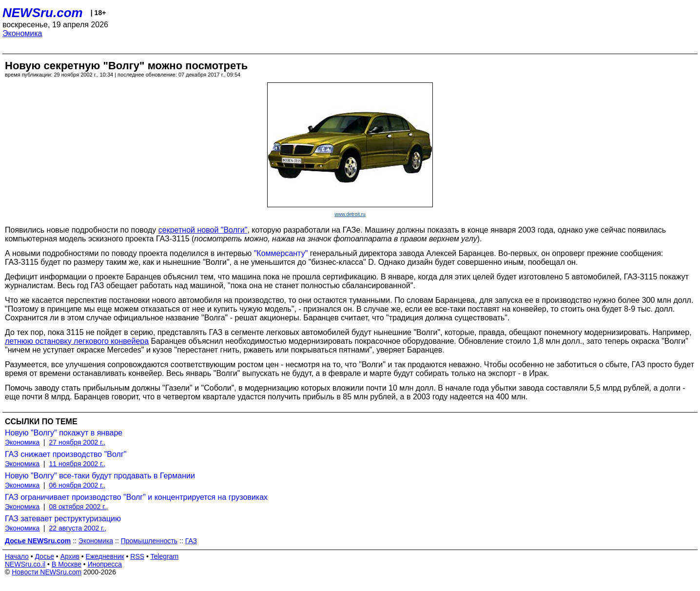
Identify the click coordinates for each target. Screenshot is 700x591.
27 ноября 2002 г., (78, 442)
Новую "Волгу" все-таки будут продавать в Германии (100, 476)
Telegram (165, 556)
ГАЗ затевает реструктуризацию (63, 519)
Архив (70, 556)
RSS (137, 556)
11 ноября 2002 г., (78, 464)
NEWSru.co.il (25, 564)
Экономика (22, 33)
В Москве (67, 564)
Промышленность (149, 541)
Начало (17, 556)
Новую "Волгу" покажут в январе (64, 433)
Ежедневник (105, 556)
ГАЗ (191, 541)
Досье (44, 556)
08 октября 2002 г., (79, 507)
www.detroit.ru (350, 214)
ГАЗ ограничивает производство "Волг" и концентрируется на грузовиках (136, 497)
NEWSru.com (43, 13)
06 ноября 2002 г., (78, 485)
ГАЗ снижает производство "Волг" (66, 454)
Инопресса (105, 564)
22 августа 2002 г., (78, 528)
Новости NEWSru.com (47, 572)
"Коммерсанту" (281, 253)
